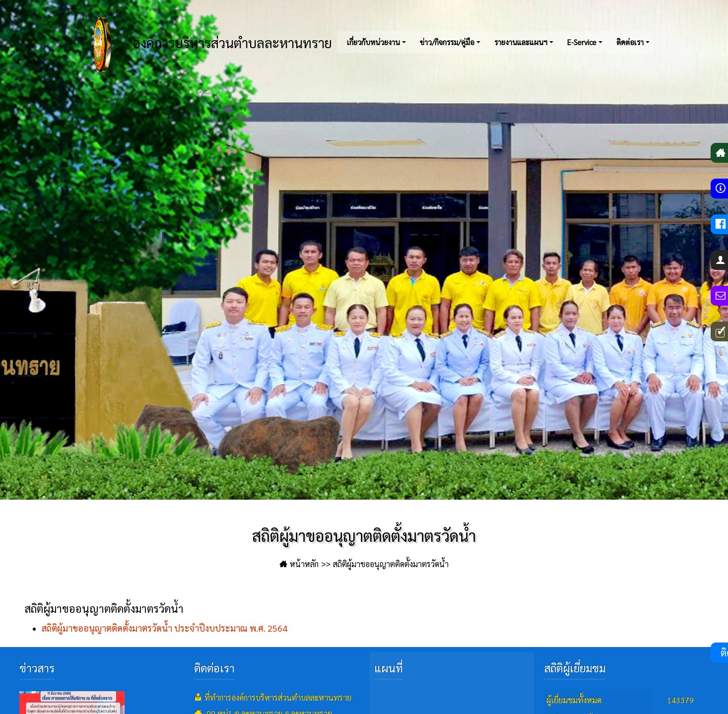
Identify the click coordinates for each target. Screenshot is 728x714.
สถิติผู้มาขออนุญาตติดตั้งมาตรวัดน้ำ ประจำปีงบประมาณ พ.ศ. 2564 (165, 628)
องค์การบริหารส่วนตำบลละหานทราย (201, 45)
